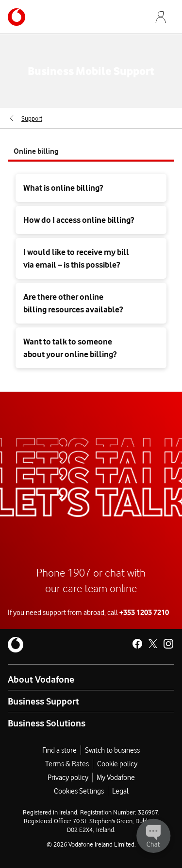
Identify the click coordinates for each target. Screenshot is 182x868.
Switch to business (112, 750)
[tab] (91, 151)
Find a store (59, 750)
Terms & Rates (67, 764)
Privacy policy (68, 778)
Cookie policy (117, 764)
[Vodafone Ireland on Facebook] (137, 644)
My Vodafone (116, 778)
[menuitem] (25, 118)
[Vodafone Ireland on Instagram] (168, 644)
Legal (120, 791)
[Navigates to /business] (17, 17)
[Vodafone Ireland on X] (153, 644)
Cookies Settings (79, 791)
